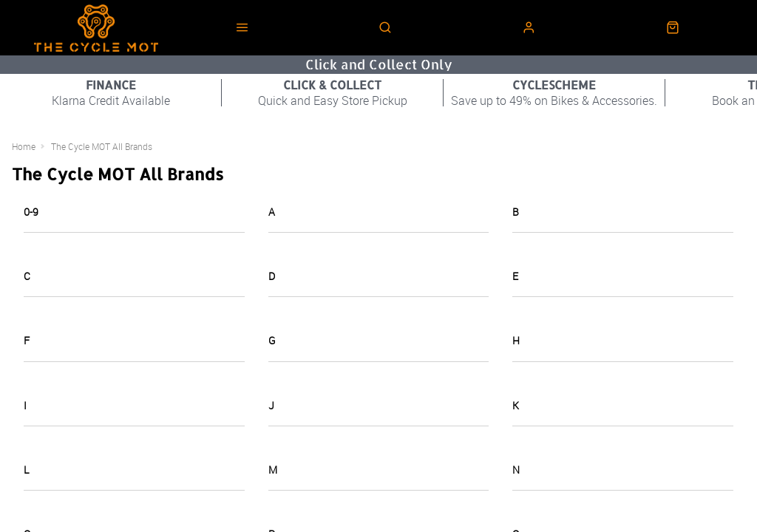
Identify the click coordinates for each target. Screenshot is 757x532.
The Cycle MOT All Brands (102, 146)
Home (24, 146)
